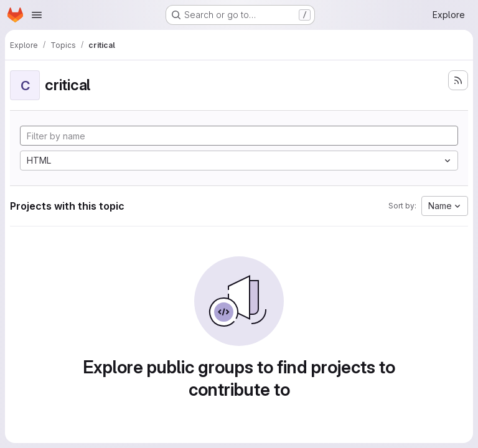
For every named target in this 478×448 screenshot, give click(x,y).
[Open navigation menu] (37, 15)
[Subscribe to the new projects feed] (458, 80)
